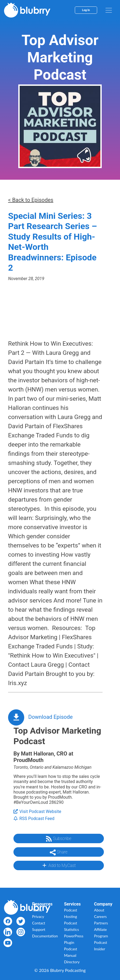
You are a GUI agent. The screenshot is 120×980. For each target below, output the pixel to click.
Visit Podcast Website (37, 811)
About (99, 910)
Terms (37, 910)
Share (59, 852)
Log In (86, 10)
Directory (72, 962)
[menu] (109, 10)
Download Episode (50, 717)
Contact (39, 923)
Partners (101, 923)
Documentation (45, 936)
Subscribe (59, 839)
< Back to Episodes (31, 200)
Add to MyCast (59, 865)
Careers (100, 916)
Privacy (38, 916)
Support (39, 929)
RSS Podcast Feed (34, 819)
